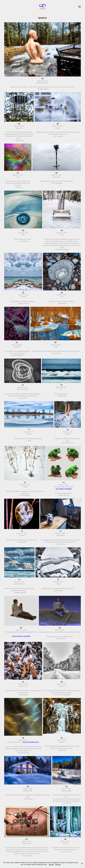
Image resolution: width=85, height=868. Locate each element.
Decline (58, 864)
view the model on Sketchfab (21, 636)
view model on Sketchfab (63, 489)
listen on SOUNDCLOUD (31, 742)
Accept (51, 864)
